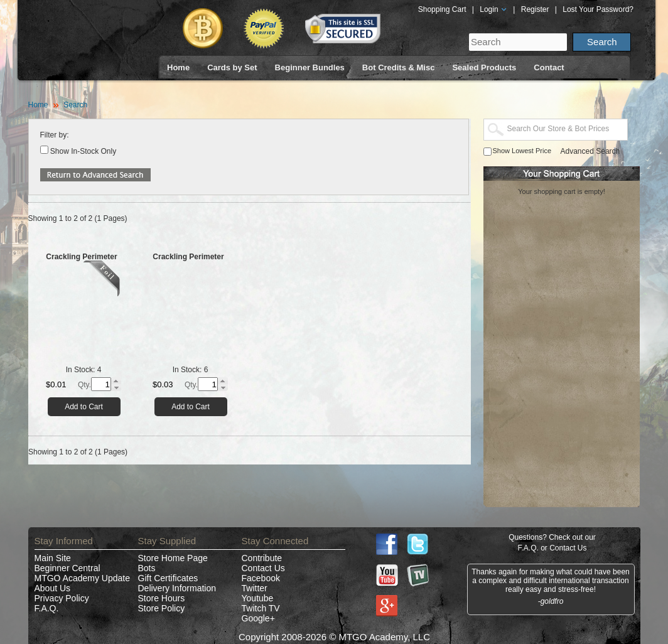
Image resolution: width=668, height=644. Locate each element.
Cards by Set (232, 67)
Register (535, 9)
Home (178, 67)
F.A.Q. (47, 608)
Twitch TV (261, 608)
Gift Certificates (168, 578)
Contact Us (263, 568)
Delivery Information (177, 588)
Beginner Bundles (310, 67)
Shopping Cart (442, 9)
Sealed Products (484, 67)
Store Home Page (173, 558)
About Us (53, 588)
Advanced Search (590, 151)
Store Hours (162, 598)
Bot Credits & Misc (399, 67)
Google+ (258, 618)
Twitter (255, 588)
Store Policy (162, 608)
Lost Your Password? (598, 9)
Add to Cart (84, 407)
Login (493, 9)
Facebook (261, 578)
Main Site (53, 558)
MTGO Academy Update (83, 578)
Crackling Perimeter (81, 257)
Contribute (262, 558)
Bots (147, 568)
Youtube (258, 598)
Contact (549, 67)
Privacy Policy (62, 598)
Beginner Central (67, 568)
